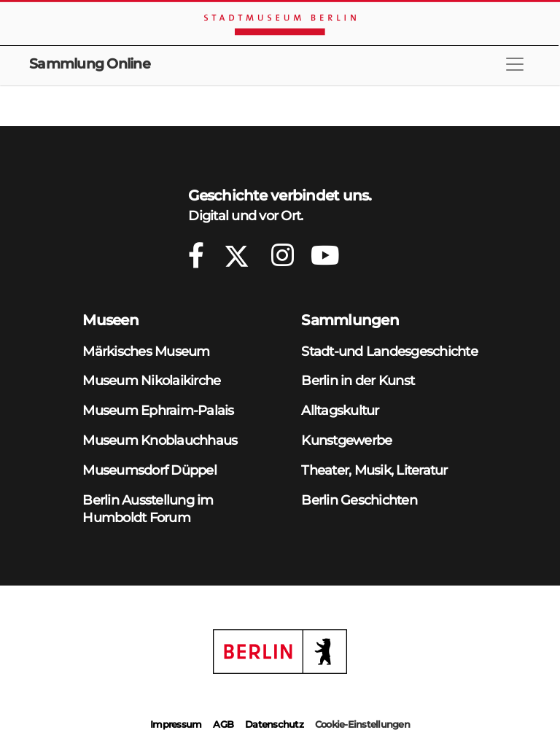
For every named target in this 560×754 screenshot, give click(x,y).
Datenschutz (274, 724)
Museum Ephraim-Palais (158, 410)
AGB (223, 724)
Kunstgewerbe (346, 440)
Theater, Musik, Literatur (374, 470)
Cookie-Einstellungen (362, 724)
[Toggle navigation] (515, 64)
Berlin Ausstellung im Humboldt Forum (148, 509)
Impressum (176, 724)
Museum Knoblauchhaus (160, 440)
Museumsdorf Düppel (149, 470)
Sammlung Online (90, 64)
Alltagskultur (340, 410)
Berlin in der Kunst (358, 380)
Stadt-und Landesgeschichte (389, 351)
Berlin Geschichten (359, 500)
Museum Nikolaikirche (151, 380)
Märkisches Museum (146, 351)
